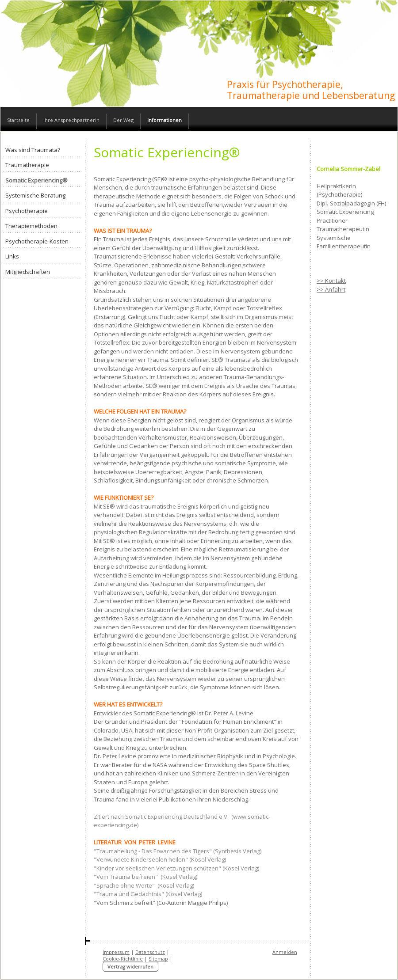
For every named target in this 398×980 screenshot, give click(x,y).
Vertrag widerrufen (130, 967)
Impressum (116, 952)
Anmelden (285, 952)
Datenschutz (150, 952)
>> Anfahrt (331, 289)
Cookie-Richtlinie (123, 959)
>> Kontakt (331, 281)
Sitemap (158, 959)
